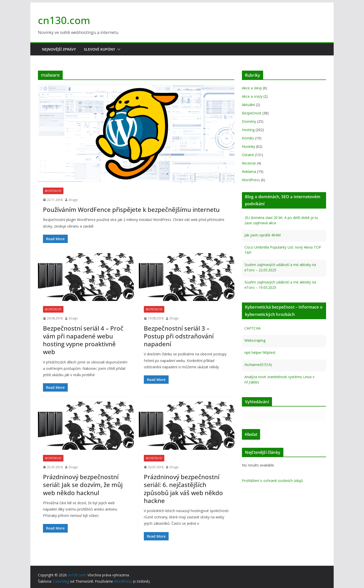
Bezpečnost (53, 191)
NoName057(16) (258, 365)
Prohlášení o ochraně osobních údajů (272, 481)
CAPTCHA (253, 328)
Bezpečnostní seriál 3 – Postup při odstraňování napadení (179, 336)
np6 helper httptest (260, 352)
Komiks (248, 138)
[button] (118, 49)
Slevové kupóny (99, 49)
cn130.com (64, 20)
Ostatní (248, 155)
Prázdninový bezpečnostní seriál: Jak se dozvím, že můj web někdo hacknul (83, 485)
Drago (73, 200)
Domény (249, 121)
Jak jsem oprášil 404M (263, 235)
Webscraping (255, 340)
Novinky (248, 146)
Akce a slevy (252, 88)
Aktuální (248, 105)
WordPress (251, 180)
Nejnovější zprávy (59, 49)
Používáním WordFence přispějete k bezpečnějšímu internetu (131, 209)
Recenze (249, 163)
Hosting (248, 130)
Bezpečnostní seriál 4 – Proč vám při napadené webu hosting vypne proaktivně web (83, 340)
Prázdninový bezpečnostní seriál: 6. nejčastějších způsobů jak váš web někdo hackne (183, 489)
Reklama (249, 171)
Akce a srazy (252, 96)
